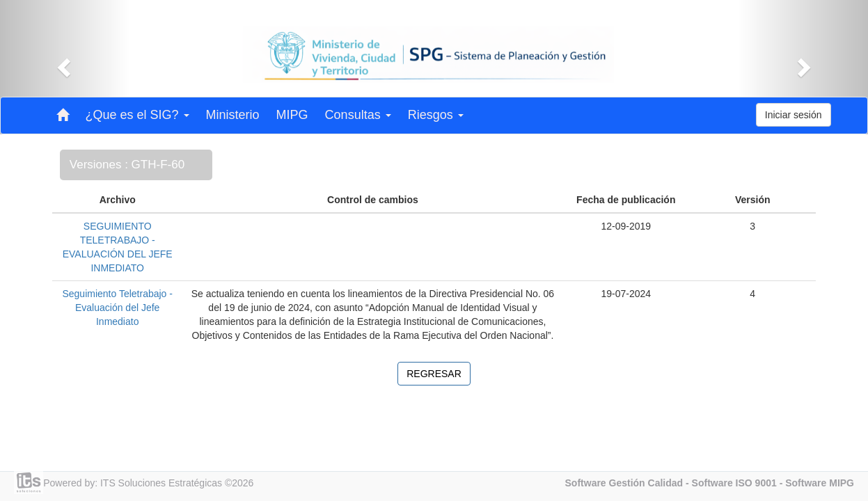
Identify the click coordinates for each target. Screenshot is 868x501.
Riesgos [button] (436, 115)
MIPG (292, 115)
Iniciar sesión (794, 115)
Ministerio (233, 115)
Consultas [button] (358, 115)
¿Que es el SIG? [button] (137, 115)
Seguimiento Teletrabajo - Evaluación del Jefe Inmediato (117, 308)
